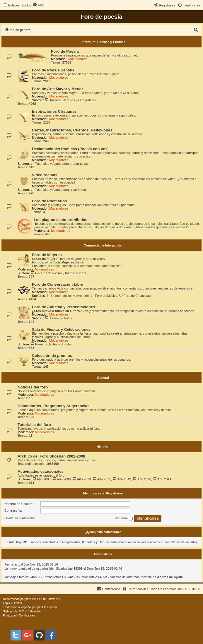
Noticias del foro (33, 387)
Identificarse (92, 493)
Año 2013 (142, 479)
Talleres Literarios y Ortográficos (70, 100)
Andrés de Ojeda (170, 577)
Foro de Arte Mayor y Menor (58, 89)
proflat (14, 611)
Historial (103, 447)
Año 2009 (62, 479)
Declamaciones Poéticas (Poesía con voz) (70, 149)
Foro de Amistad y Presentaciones (64, 307)
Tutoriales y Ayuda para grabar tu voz (60, 164)
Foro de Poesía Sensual (54, 70)
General (103, 378)
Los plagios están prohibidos (60, 220)
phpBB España (47, 607)
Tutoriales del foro (34, 425)
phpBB (30, 599)
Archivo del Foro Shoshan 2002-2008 (51, 456)
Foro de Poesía (65, 51)
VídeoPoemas (45, 175)
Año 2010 (82, 479)
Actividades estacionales (41, 471)
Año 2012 (122, 479)
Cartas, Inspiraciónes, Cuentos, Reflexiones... (74, 130)
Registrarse (114, 493)
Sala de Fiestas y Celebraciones (61, 329)
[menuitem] (38, 5)
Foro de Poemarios (49, 201)
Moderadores (78, 59)
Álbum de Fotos (59, 318)
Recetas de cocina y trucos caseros (58, 273)
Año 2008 (41, 479)
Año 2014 (162, 479)
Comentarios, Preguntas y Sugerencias (54, 406)
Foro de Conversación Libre (58, 284)
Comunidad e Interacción (103, 245)
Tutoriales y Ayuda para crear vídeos (59, 190)
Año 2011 (102, 479)
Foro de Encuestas (135, 296)
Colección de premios (52, 356)
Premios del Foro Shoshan (52, 344)
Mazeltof (35, 611)
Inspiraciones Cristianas (54, 111)
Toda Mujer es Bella (68, 262)
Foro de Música (104, 296)
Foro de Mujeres (47, 255)
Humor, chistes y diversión (68, 296)
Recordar (124, 518)
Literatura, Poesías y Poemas (103, 42)
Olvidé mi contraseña (19, 518)
